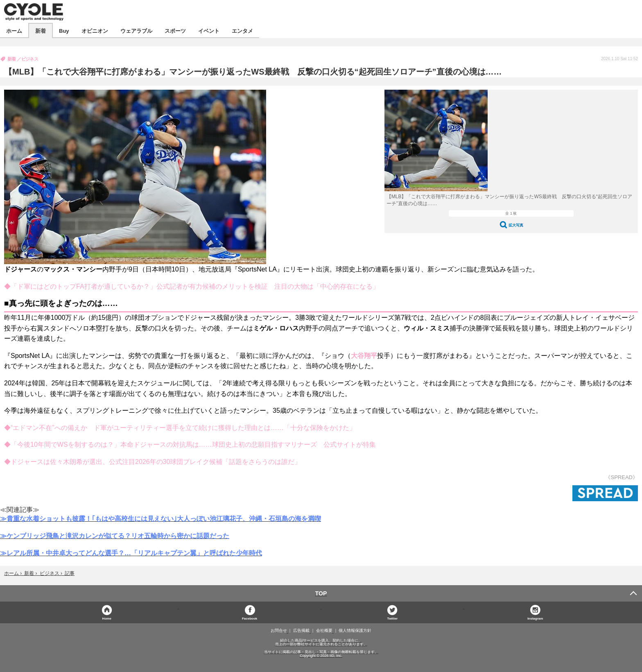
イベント (209, 31)
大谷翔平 (364, 356)
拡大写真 (516, 225)
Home (107, 618)
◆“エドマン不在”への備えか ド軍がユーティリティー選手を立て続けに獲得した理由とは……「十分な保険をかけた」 (180, 428)
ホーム (14, 31)
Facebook (250, 618)
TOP (321, 593)
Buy (64, 31)
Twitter (393, 618)
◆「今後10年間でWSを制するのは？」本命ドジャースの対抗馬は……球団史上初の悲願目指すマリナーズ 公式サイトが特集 (190, 445)
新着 (41, 31)
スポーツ (175, 31)
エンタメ (242, 31)
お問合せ (279, 631)
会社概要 (324, 631)
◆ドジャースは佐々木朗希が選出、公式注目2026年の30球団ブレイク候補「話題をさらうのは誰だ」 (153, 462)
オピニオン (95, 31)
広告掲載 (301, 631)
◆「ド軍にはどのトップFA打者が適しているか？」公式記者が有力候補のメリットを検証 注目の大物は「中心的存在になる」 (192, 286)
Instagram (535, 618)
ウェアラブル (136, 31)
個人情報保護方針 (355, 631)
